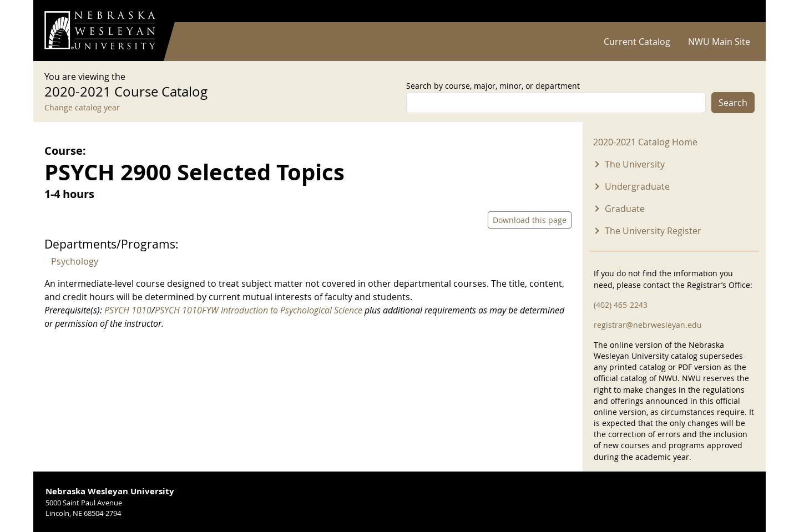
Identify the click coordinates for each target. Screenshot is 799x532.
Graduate (625, 209)
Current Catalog (637, 42)
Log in (740, 11)
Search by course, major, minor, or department (493, 86)
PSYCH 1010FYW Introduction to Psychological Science (259, 310)
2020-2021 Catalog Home (645, 142)
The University (635, 164)
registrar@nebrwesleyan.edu (648, 325)
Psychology (75, 261)
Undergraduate (637, 186)
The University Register (653, 231)
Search (733, 103)
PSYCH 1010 (128, 310)
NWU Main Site (719, 42)
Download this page (530, 220)
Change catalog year (82, 107)
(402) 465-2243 (621, 305)
